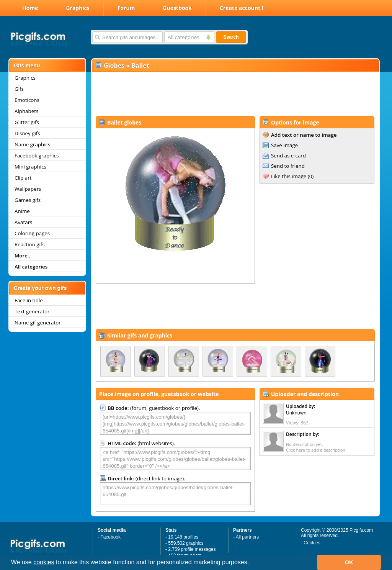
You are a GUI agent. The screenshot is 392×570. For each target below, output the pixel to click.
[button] (252, 563)
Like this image (289, 176)
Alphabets (26, 111)
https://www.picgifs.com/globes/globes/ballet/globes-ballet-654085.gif (175, 494)
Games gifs (28, 200)
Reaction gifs (30, 244)
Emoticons (27, 100)
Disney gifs (27, 133)
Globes (114, 66)
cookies (44, 562)
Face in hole (29, 300)
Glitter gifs (27, 122)
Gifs (19, 89)
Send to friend (288, 166)
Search (231, 37)
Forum (126, 8)
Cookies (312, 543)
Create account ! (242, 8)
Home (30, 8)
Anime (22, 211)
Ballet (140, 66)
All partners (247, 537)
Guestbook (178, 8)
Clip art (23, 178)
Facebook (110, 537)
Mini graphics (30, 167)
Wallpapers (28, 189)
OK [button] (349, 562)
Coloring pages (32, 233)
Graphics (78, 8)
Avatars (23, 222)
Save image (284, 145)
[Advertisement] (235, 94)
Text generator (32, 311)
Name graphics (32, 144)
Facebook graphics (37, 156)
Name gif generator (38, 323)
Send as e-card (288, 156)
